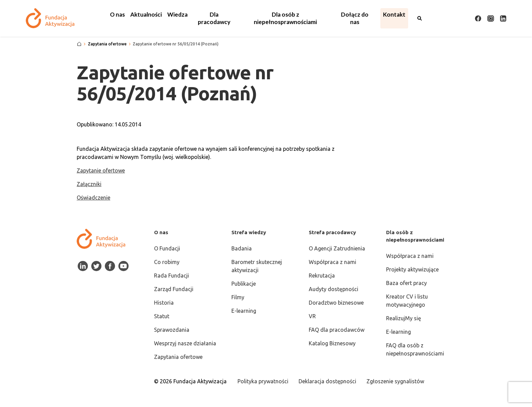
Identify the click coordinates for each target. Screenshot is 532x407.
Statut (162, 316)
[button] (117, 15)
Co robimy (167, 262)
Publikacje (244, 284)
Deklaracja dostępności (327, 381)
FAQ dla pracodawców (337, 330)
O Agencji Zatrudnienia (337, 248)
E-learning (244, 311)
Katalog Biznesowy (332, 343)
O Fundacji (167, 248)
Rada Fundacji (172, 276)
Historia (164, 303)
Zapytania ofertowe (178, 357)
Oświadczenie (93, 198)
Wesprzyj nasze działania (185, 343)
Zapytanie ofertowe (101, 170)
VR (312, 316)
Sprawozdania (172, 330)
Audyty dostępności (334, 289)
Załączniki (89, 184)
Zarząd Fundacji (174, 289)
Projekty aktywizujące (412, 269)
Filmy (238, 297)
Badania (242, 248)
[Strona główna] (79, 44)
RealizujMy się (404, 318)
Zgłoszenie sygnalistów (395, 381)
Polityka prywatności (263, 381)
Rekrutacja (322, 276)
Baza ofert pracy (406, 283)
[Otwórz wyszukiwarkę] (420, 18)
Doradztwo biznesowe (336, 303)
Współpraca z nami (332, 262)
